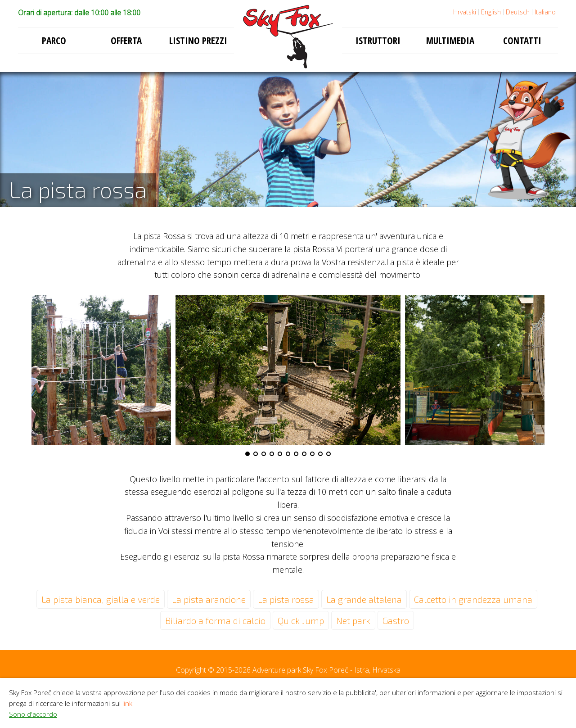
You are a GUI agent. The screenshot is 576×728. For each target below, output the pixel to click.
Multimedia (450, 41)
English (491, 12)
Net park (353, 620)
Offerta (126, 41)
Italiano (545, 12)
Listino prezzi (198, 41)
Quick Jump (301, 620)
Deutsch (518, 12)
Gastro (396, 620)
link (127, 703)
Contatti (522, 41)
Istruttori (378, 41)
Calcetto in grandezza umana (473, 599)
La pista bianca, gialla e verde (101, 599)
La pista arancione (209, 599)
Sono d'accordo (33, 714)
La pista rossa (286, 599)
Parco (54, 41)
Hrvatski (465, 12)
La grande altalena (364, 599)
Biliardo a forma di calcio (215, 620)
